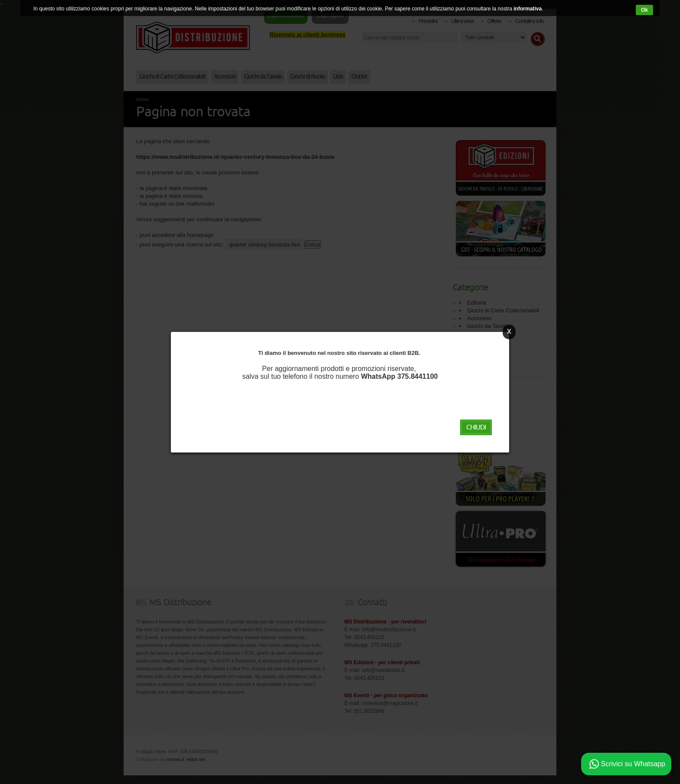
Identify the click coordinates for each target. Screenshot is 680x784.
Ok (644, 10)
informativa (528, 9)
